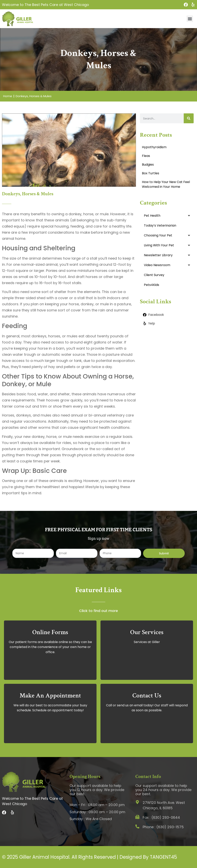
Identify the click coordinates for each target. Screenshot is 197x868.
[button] (190, 19)
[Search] (189, 118)
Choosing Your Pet (158, 235)
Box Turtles (151, 173)
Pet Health (152, 216)
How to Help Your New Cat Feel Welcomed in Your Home (166, 184)
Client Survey (154, 275)
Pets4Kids (152, 285)
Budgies (148, 165)
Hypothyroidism (154, 147)
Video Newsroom (157, 265)
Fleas (146, 156)
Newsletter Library (158, 255)
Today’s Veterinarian (160, 225)
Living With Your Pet (159, 245)
